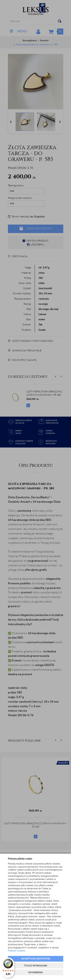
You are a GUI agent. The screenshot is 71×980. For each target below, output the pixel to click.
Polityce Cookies (17, 951)
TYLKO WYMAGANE (35, 966)
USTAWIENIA (35, 972)
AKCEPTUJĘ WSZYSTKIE (35, 959)
